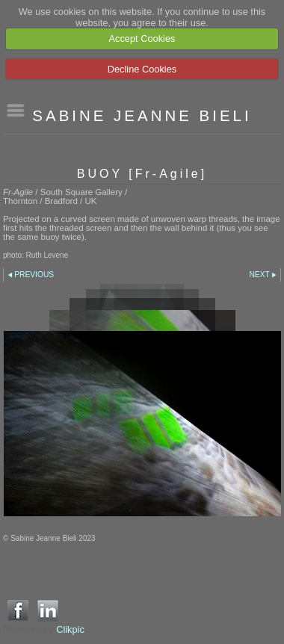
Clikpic (70, 629)
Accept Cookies (142, 38)
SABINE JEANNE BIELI (142, 115)
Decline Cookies (142, 69)
